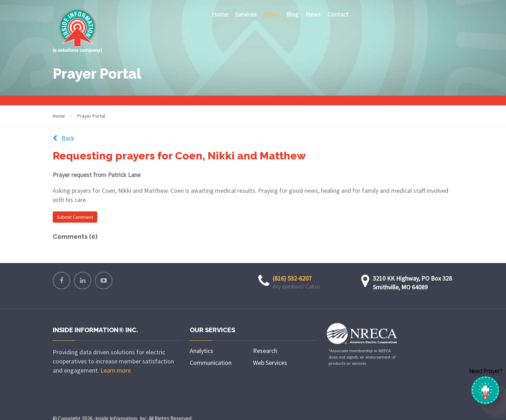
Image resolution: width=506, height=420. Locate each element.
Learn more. (116, 370)
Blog (293, 14)
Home (220, 14)
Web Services (270, 363)
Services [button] (246, 14)
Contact (338, 14)
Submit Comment (75, 217)
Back (64, 138)
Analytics (202, 351)
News (313, 14)
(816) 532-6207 (292, 278)
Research (265, 351)
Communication (211, 363)
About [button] (273, 14)
